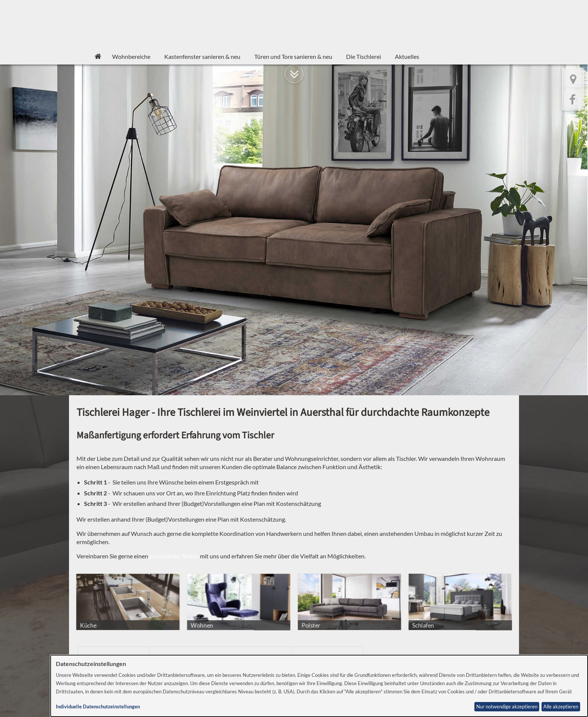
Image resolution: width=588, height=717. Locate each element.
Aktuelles (407, 56)
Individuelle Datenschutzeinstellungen (98, 707)
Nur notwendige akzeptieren (507, 707)
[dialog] (319, 686)
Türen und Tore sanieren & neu (293, 56)
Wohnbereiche (131, 56)
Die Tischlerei (364, 56)
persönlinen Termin (174, 556)
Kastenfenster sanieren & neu (202, 56)
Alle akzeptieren (561, 707)
